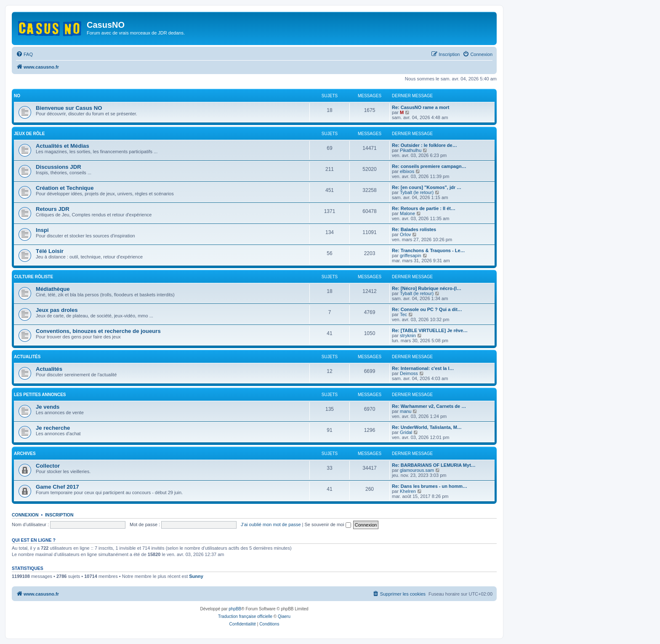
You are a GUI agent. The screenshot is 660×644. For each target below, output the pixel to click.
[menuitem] (24, 54)
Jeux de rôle (29, 134)
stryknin (408, 335)
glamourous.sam (417, 470)
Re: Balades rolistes (414, 229)
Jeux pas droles (57, 310)
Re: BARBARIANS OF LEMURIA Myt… (434, 465)
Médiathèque (53, 289)
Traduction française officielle (245, 616)
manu (406, 411)
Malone (407, 213)
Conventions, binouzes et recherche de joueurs (98, 331)
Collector (48, 466)
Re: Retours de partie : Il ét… (424, 208)
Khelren (408, 491)
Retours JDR (53, 209)
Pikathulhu (411, 150)
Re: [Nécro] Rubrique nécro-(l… (427, 288)
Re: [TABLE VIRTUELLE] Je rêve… (430, 330)
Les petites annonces (40, 395)
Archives (25, 454)
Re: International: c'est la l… (423, 368)
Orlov (405, 234)
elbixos (407, 171)
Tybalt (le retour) (417, 192)
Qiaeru (284, 616)
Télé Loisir (50, 251)
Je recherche (53, 428)
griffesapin (411, 255)
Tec (403, 314)
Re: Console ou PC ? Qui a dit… (427, 309)
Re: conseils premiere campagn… (429, 166)
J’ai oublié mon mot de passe (271, 524)
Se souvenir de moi (328, 524)
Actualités (27, 357)
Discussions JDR (59, 167)
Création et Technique (65, 188)
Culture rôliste (33, 277)
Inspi (42, 230)
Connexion (25, 515)
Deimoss (409, 373)
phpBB (235, 609)
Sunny (196, 576)
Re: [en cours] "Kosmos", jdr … (427, 187)
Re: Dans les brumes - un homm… (430, 486)
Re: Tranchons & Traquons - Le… (428, 250)
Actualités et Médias (63, 146)
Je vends (48, 407)
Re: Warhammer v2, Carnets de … (429, 406)
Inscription (59, 515)
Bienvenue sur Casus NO (69, 108)
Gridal (406, 432)
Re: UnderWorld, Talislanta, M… (427, 427)
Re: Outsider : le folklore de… (424, 145)
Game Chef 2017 (57, 487)
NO (17, 96)
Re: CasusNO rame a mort (420, 107)
